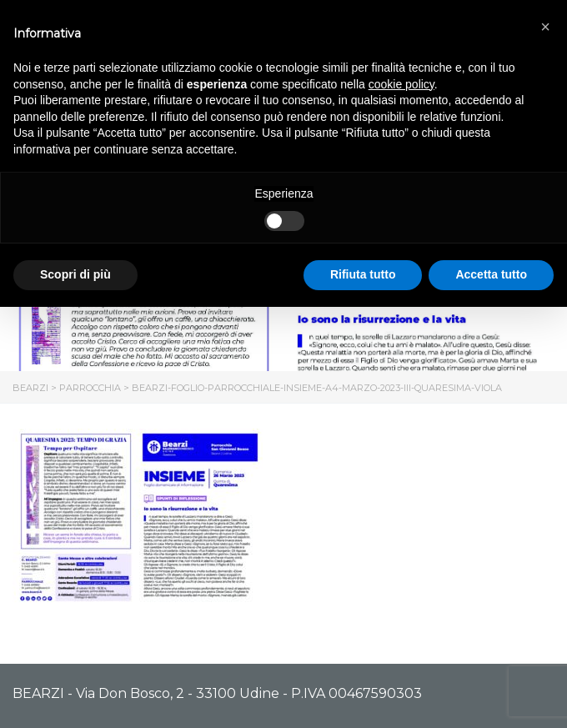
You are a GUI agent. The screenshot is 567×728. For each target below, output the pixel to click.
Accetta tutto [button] (491, 274)
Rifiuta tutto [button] (363, 274)
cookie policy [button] (401, 84)
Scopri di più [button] (75, 274)
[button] (545, 27)
